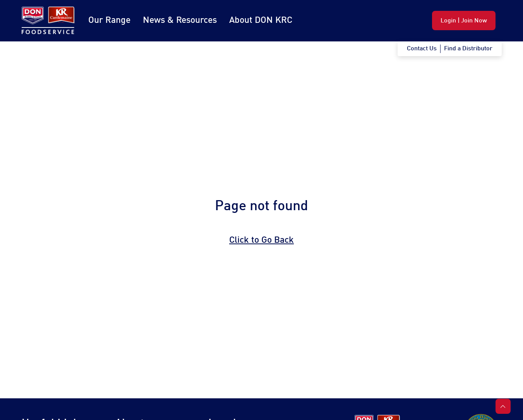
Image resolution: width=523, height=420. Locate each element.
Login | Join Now (464, 21)
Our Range (109, 20)
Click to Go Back (261, 240)
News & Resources (180, 20)
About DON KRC (261, 20)
